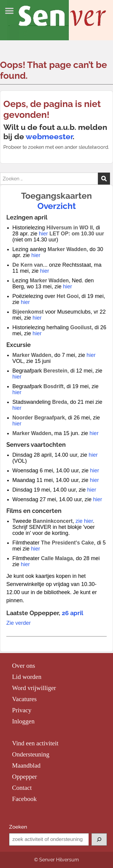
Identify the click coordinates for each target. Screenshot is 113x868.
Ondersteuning (31, 754)
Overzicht (57, 206)
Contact (22, 788)
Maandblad (26, 765)
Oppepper (25, 777)
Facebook (24, 799)
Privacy (22, 710)
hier (43, 234)
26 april (72, 613)
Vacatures (24, 699)
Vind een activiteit (35, 743)
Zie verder (19, 623)
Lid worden (27, 677)
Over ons (24, 666)
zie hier (84, 521)
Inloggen (23, 721)
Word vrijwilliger (34, 688)
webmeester (49, 136)
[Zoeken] (99, 839)
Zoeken (18, 827)
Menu (11, 11)
